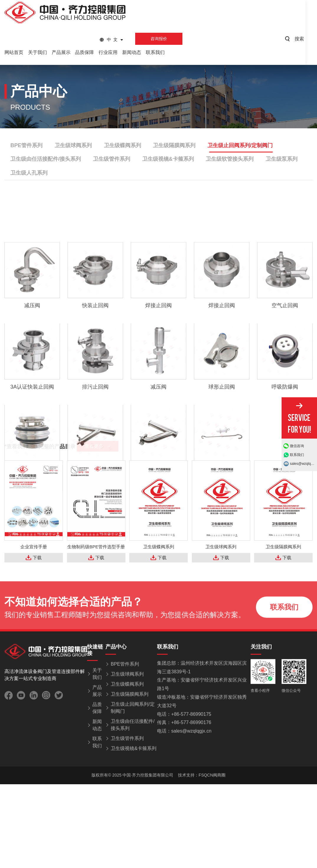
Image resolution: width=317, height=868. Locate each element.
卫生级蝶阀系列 (122, 145)
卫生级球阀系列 (73, 145)
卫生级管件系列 (111, 159)
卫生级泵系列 (281, 159)
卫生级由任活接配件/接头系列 (46, 159)
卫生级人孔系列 (29, 173)
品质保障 (88, 52)
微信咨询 (297, 446)
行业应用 (112, 52)
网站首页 (14, 52)
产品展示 (63, 52)
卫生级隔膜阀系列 (174, 145)
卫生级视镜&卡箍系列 (168, 159)
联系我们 (161, 52)
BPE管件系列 (26, 145)
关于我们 (38, 52)
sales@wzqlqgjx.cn (303, 464)
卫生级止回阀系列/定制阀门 (239, 145)
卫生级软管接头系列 (229, 159)
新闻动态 (137, 52)
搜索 (310, 39)
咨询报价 (166, 39)
